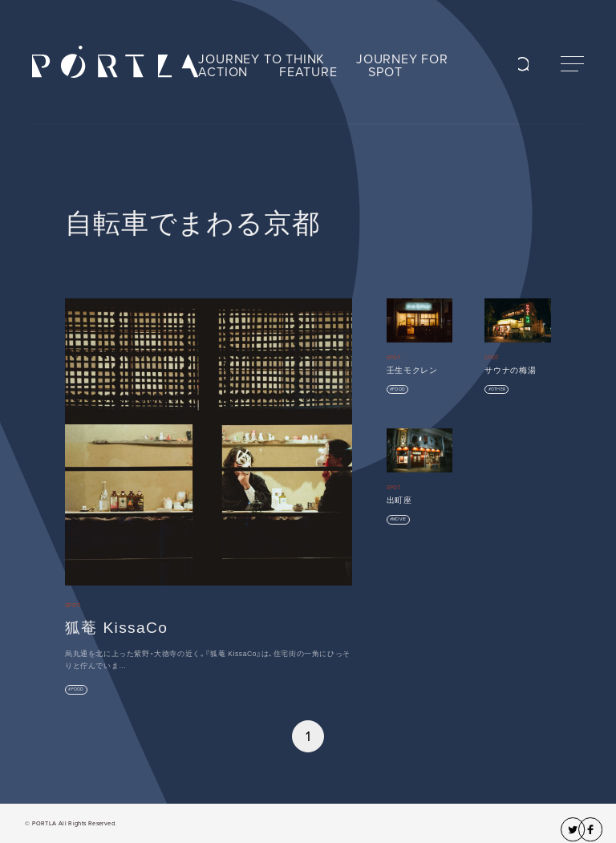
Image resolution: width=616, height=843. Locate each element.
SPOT (385, 72)
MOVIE (399, 519)
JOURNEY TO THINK (261, 59)
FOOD (78, 689)
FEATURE (308, 72)
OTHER (498, 389)
